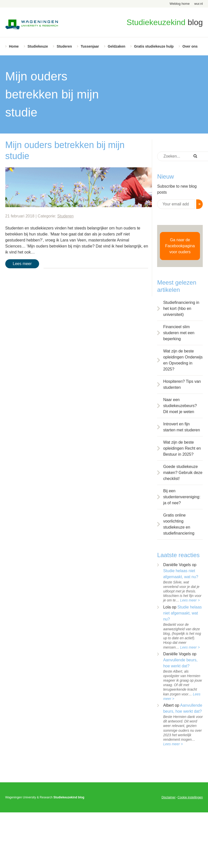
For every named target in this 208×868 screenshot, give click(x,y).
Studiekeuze (38, 46)
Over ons (190, 46)
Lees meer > (190, 600)
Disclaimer (168, 797)
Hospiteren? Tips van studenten (182, 384)
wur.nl (198, 4)
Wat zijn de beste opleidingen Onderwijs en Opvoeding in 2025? (183, 360)
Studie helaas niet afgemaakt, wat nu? (182, 613)
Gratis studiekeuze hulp (154, 46)
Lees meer (22, 264)
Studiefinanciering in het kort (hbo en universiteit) (181, 308)
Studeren (64, 46)
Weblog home (180, 4)
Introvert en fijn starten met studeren (182, 427)
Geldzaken (117, 46)
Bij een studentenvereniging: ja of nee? (182, 497)
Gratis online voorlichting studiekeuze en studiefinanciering (179, 524)
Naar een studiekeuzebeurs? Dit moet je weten (180, 406)
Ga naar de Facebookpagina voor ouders (180, 246)
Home (14, 46)
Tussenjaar (90, 46)
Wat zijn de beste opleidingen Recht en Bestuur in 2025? (182, 448)
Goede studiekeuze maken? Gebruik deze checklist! (183, 473)
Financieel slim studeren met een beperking (179, 333)
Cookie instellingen (190, 797)
